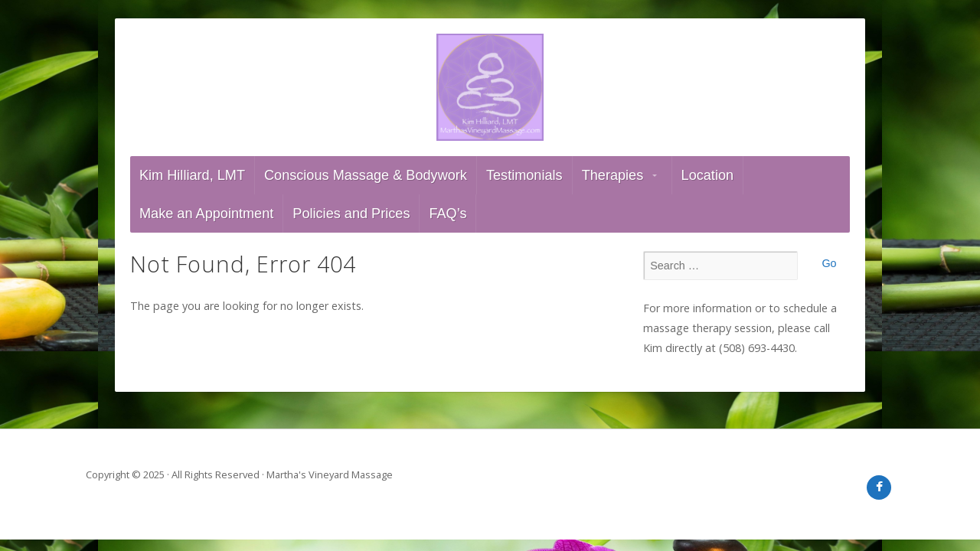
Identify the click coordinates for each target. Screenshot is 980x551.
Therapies (613, 175)
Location (708, 175)
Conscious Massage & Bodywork (366, 175)
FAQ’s (448, 214)
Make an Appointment (206, 214)
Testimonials (524, 175)
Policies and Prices (351, 214)
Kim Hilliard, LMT (192, 175)
